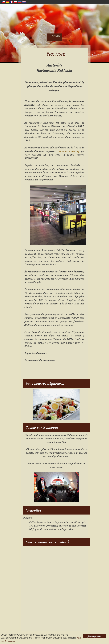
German (7, 2)
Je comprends (94, 636)
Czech (3, 2)
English (24, 2)
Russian (20, 2)
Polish (16, 2)
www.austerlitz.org (69, 151)
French (12, 2)
